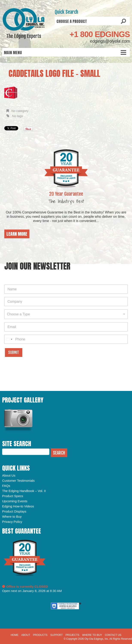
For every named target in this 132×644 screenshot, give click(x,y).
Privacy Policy (12, 522)
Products (40, 635)
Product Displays (14, 511)
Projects (73, 635)
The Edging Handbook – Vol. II (24, 491)
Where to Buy (12, 517)
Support (56, 635)
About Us (9, 475)
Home (15, 635)
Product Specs (13, 496)
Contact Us (113, 635)
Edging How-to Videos (18, 506)
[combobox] (66, 314)
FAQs (6, 486)
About (26, 635)
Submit (14, 353)
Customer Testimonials (18, 481)
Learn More (17, 234)
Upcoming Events (15, 501)
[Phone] (66, 339)
